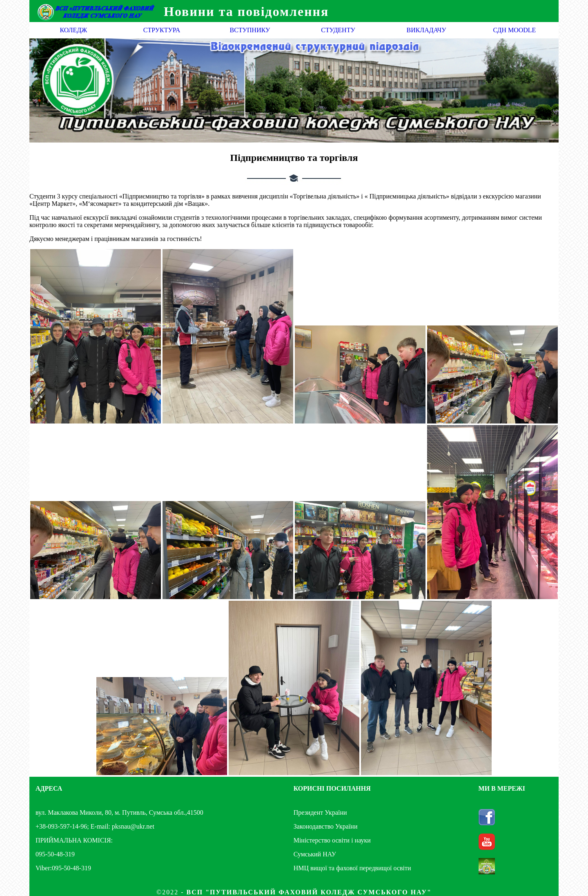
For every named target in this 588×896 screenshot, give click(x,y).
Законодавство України (326, 826)
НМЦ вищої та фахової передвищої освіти (352, 868)
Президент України (320, 812)
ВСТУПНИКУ (250, 30)
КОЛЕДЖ (73, 30)
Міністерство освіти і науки (332, 840)
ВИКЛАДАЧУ (426, 30)
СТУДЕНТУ (338, 30)
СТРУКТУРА (162, 30)
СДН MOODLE (514, 30)
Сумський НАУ (315, 854)
